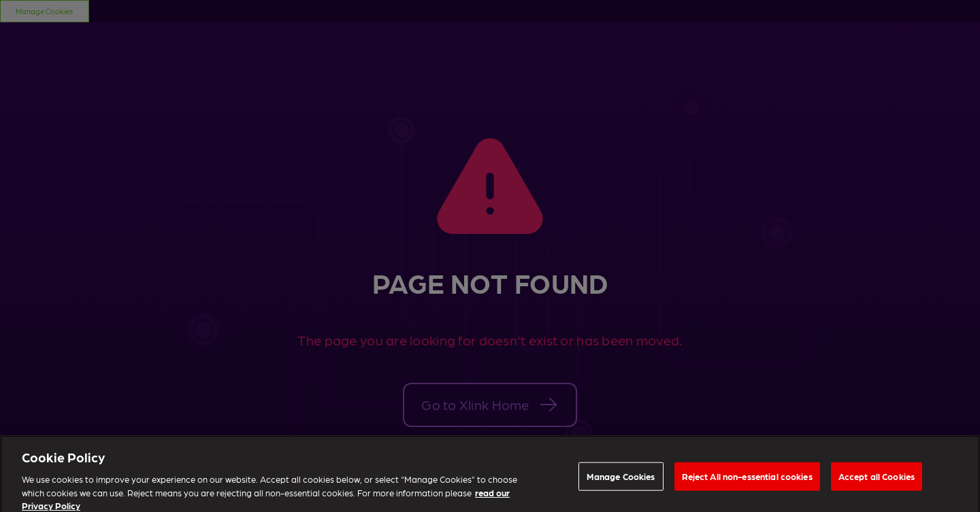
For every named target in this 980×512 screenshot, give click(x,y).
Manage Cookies (621, 479)
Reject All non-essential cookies (747, 479)
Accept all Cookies (877, 479)
